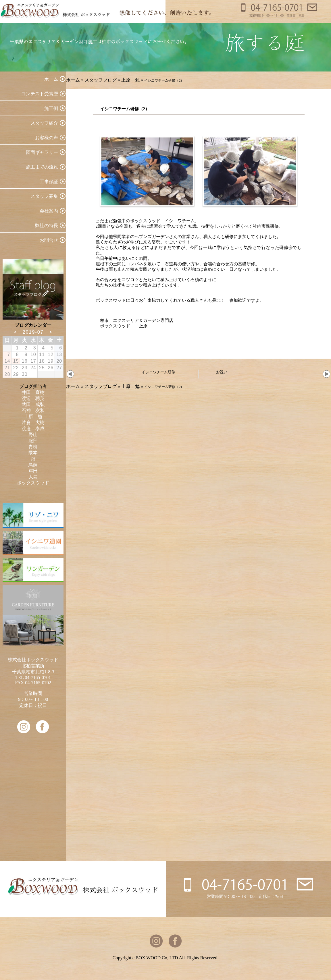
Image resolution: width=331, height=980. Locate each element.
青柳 (33, 447)
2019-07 (33, 332)
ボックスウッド (33, 483)
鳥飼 (33, 465)
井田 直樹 (33, 392)
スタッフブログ (101, 80)
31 (33, 374)
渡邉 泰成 (33, 429)
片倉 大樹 (33, 423)
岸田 (33, 471)
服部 (33, 441)
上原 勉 (130, 80)
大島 (33, 477)
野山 (33, 435)
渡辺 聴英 (33, 398)
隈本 (33, 453)
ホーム (73, 80)
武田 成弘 (33, 404)
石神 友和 (33, 410)
